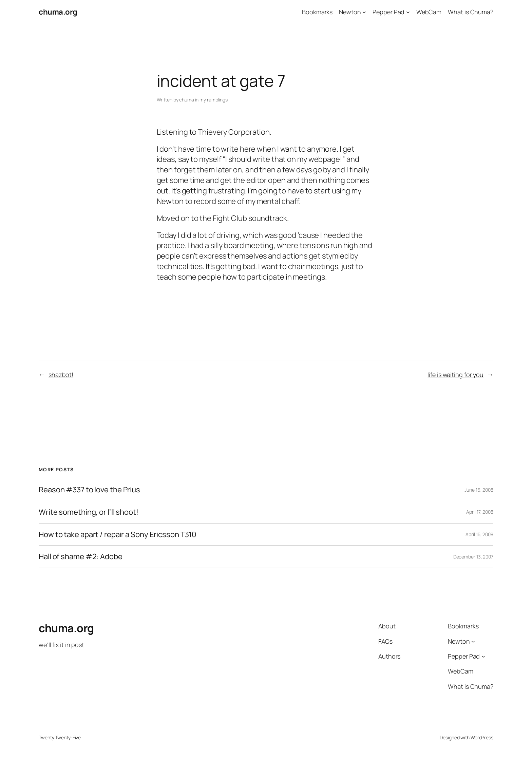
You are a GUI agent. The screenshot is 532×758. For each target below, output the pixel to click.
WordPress (482, 737)
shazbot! (61, 375)
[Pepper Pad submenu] (408, 12)
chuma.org (58, 12)
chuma (187, 100)
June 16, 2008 (479, 490)
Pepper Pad (388, 12)
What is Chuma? (471, 12)
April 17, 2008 (480, 512)
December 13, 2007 (473, 557)
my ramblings (214, 100)
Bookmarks (317, 12)
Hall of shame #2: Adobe (81, 557)
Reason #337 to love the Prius (89, 490)
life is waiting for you (455, 375)
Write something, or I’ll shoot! (89, 512)
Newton (350, 12)
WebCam (429, 12)
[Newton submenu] (364, 12)
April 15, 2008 (479, 534)
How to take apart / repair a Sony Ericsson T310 (117, 535)
